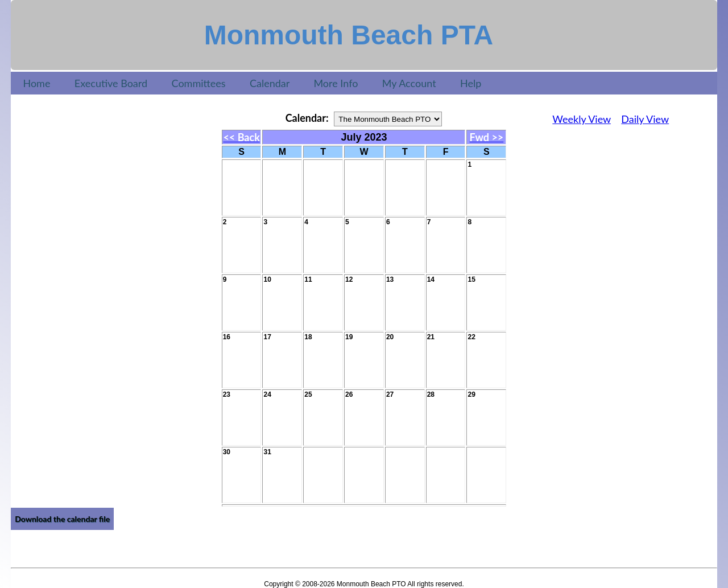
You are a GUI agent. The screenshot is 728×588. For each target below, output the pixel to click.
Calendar (270, 83)
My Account (409, 83)
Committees (198, 83)
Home (36, 83)
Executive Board (111, 83)
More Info (336, 83)
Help (471, 83)
